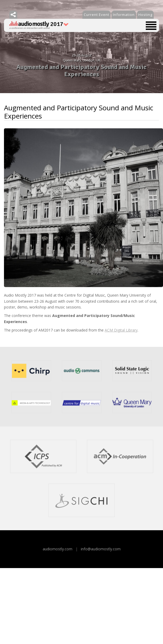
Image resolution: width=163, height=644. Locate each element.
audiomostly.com (58, 549)
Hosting (145, 15)
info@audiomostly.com (101, 549)
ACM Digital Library (121, 330)
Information (124, 15)
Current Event (96, 15)
